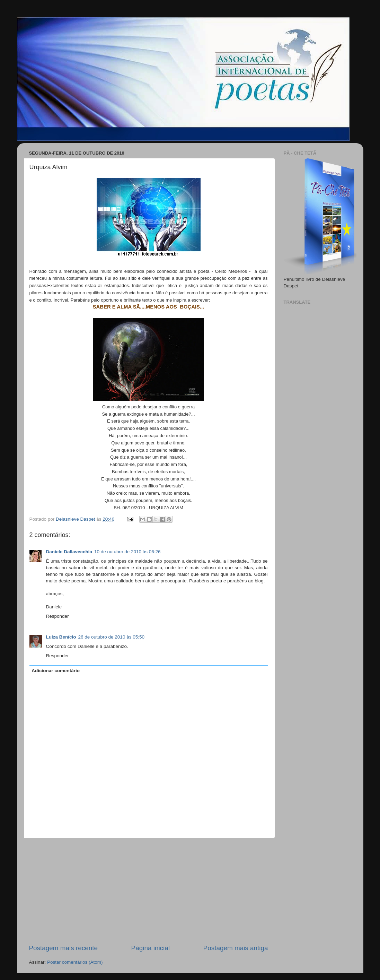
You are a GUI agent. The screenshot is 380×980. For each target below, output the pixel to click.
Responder (58, 616)
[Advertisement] (149, 891)
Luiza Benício (61, 637)
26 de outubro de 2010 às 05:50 (111, 637)
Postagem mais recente (63, 948)
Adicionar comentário (56, 671)
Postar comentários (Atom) (75, 962)
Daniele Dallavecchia (69, 552)
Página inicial (151, 948)
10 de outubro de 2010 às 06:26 (127, 552)
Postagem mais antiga (236, 948)
